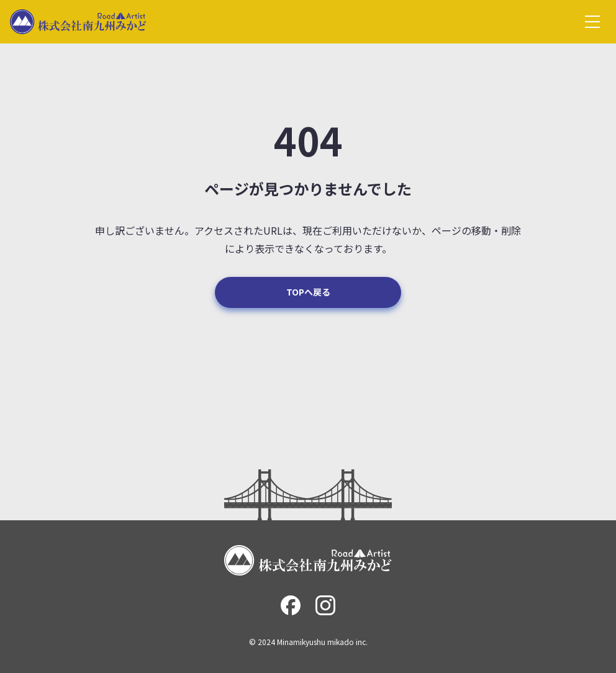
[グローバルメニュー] (592, 22)
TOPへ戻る (308, 292)
